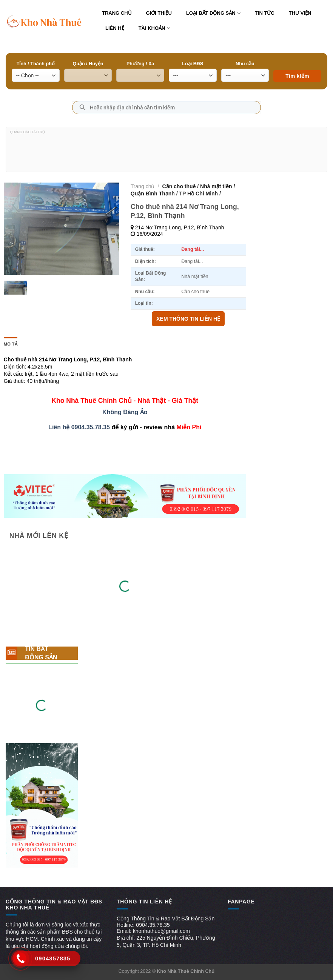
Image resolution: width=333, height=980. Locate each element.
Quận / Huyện (88, 64)
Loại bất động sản (213, 13)
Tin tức (265, 13)
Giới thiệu (159, 13)
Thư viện (300, 13)
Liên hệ (115, 28)
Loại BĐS (193, 64)
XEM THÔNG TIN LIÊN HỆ (188, 319)
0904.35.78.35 (91, 427)
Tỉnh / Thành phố (36, 64)
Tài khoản (154, 28)
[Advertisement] (166, 152)
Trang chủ (117, 13)
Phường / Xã (140, 64)
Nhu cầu (245, 64)
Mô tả (11, 344)
